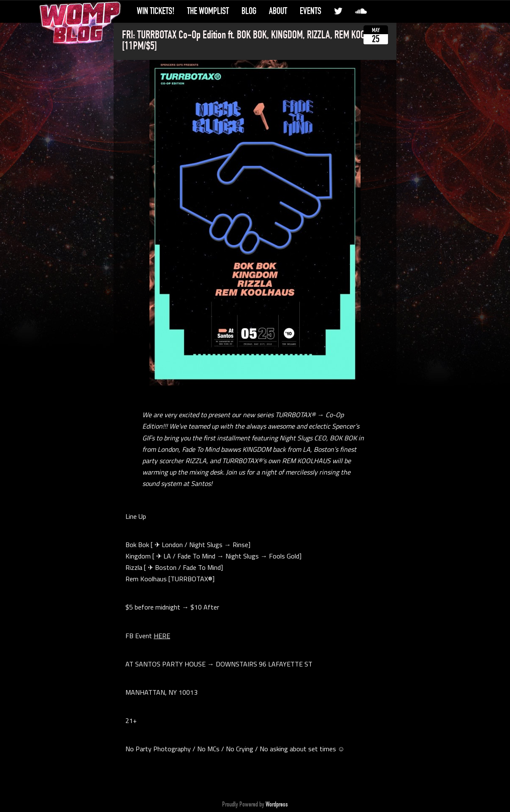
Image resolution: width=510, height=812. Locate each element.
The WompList (208, 11)
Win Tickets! (156, 11)
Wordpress (277, 804)
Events (311, 11)
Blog (249, 11)
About (278, 11)
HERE (162, 636)
